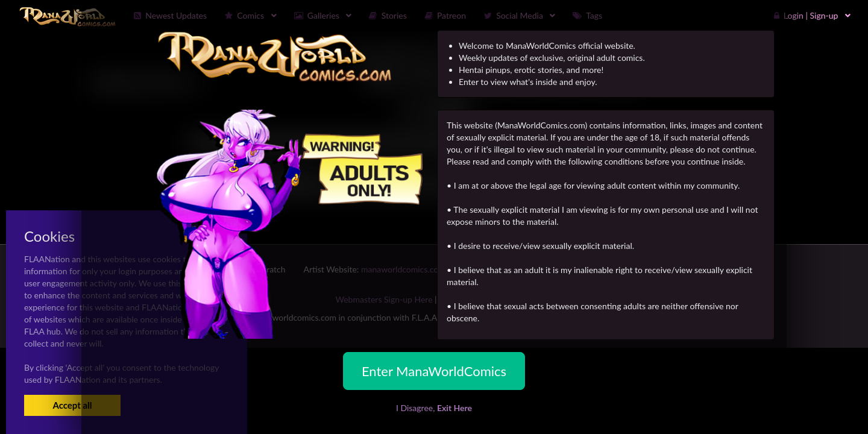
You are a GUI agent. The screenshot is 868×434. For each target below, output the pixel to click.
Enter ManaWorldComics (434, 371)
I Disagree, (434, 408)
